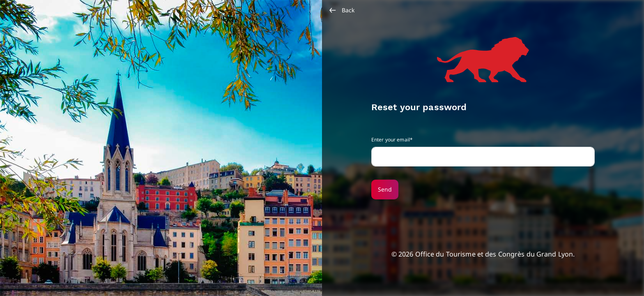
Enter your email (391, 140)
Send (385, 189)
